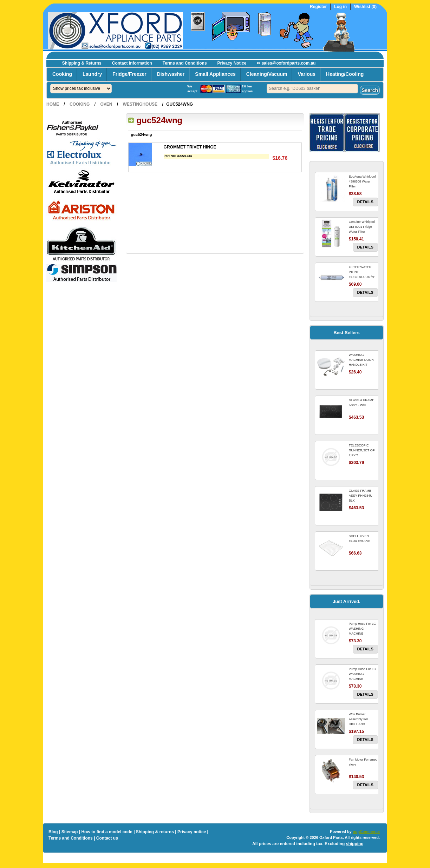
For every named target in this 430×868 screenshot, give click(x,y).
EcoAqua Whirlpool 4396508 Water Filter (362, 181)
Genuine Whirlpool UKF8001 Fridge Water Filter (362, 227)
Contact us (107, 838)
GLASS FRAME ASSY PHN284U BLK (361, 496)
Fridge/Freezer (129, 74)
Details (365, 202)
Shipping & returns (155, 832)
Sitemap (70, 832)
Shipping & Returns (82, 63)
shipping (355, 844)
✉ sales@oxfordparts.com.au (286, 63)
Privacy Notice (232, 63)
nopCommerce (366, 831)
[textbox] (312, 89)
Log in (340, 7)
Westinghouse (140, 104)
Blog (53, 832)
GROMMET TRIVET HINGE (190, 147)
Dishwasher (171, 74)
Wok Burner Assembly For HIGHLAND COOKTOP (359, 722)
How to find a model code (107, 832)
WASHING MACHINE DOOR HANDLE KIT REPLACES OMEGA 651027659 (363, 365)
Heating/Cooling (345, 74)
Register (318, 7)
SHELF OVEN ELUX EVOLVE (360, 538)
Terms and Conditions (185, 63)
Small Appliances (215, 74)
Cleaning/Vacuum (267, 74)
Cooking (62, 74)
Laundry (92, 74)
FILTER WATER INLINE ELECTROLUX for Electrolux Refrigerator (362, 277)
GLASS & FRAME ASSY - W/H (362, 403)
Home (53, 104)
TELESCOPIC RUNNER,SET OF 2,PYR (362, 450)
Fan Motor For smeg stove (363, 762)
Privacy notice (192, 832)
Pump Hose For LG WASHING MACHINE (363, 629)
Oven (106, 104)
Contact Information (132, 63)
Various (307, 74)
